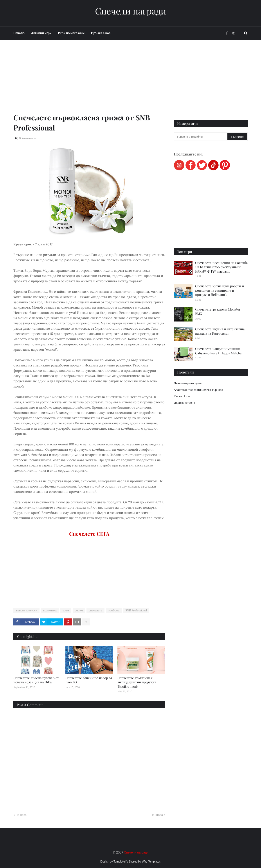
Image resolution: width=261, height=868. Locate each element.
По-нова (21, 815)
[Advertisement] (89, 82)
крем (66, 610)
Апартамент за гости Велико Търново (198, 390)
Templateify (121, 861)
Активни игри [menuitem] (41, 33)
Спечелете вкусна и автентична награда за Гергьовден (220, 331)
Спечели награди (131, 11)
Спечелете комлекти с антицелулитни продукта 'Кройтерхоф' (137, 682)
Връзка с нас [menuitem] (101, 33)
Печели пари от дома (188, 383)
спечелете (95, 610)
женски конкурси (26, 610)
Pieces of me (182, 396)
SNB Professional (136, 610)
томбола (114, 610)
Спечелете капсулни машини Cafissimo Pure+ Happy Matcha (218, 351)
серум (79, 610)
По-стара (157, 815)
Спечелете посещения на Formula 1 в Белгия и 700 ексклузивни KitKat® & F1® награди (221, 267)
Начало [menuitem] (19, 33)
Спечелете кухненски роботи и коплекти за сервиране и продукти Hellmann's (220, 290)
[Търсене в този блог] (201, 137)
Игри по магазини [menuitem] (71, 33)
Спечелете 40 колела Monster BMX (218, 311)
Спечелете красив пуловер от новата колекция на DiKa (36, 680)
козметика (50, 610)
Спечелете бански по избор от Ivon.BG (89, 680)
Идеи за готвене (184, 403)
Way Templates (151, 861)
